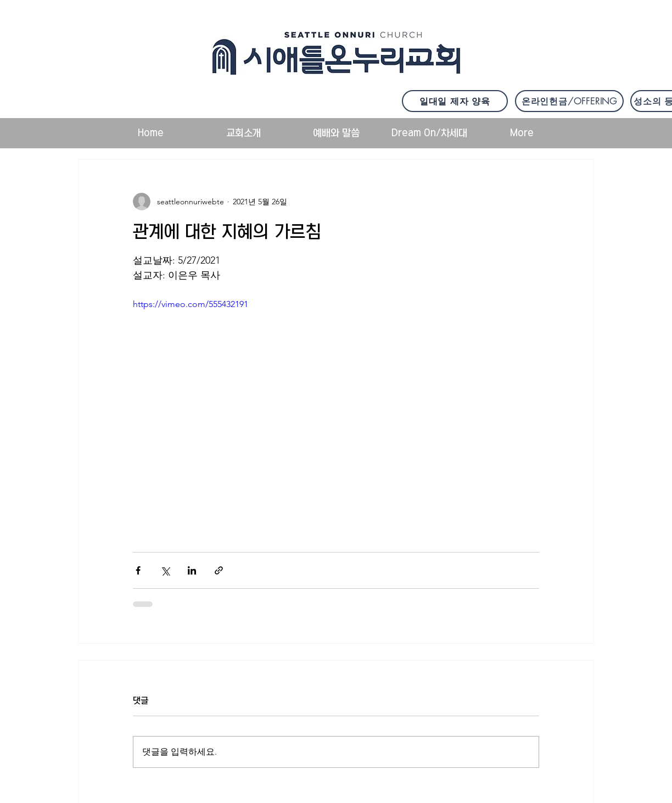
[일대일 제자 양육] (455, 101)
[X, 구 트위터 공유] (165, 570)
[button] (243, 133)
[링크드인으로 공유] (192, 570)
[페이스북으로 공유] (138, 570)
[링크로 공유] (219, 570)
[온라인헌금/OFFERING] (569, 101)
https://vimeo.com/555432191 (191, 304)
